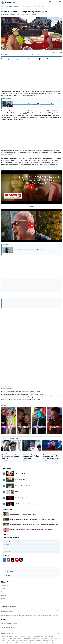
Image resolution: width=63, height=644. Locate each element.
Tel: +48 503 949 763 (9, 571)
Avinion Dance (45, 582)
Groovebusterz (25, 587)
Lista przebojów (7, 412)
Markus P (29, 580)
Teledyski (4, 536)
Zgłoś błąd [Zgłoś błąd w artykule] (59, 53)
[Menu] (60, 2)
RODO (60, 591)
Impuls (49, 587)
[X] (21, 504)
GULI (17, 584)
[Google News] (12, 279)
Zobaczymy (7, 495)
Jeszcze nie (7, 488)
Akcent (16, 580)
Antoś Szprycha (13, 582)
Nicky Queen (5, 580)
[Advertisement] (31, 77)
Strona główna (5, 6)
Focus (4, 284)
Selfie (8, 584)
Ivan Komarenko (34, 587)
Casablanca (22, 580)
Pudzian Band (57, 582)
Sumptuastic (5, 582)
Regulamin (46, 591)
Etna (42, 580)
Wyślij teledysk (8, 515)
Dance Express (36, 580)
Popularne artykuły (8, 453)
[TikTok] (25, 279)
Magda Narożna (28, 582)
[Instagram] (18, 279)
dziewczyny (34, 150)
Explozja (54, 587)
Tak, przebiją (7, 485)
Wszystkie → (59, 577)
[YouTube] (22, 279)
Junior (25, 113)
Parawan (10, 284)
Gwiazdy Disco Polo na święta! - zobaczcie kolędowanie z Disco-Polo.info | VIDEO (21, 344)
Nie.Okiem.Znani (24, 584)
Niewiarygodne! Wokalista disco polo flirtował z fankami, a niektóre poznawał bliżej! (22, 338)
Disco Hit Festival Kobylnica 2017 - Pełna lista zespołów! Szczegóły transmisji (21, 335)
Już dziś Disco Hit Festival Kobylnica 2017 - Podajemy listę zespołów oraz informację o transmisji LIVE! (27, 341)
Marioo (35, 582)
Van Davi (20, 582)
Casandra (32, 584)
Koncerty (4, 539)
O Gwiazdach (17, 6)
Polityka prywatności (54, 591)
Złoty (43, 584)
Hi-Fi (39, 582)
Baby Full (18, 587)
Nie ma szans (7, 492)
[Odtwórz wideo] (31, 187)
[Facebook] (15, 279)
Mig (53, 584)
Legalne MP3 (5, 542)
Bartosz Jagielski (6, 587)
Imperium (52, 580)
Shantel (13, 584)
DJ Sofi (4, 584)
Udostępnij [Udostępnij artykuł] (52, 53)
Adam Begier (5, 15)
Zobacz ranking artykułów (7, 269)
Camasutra (38, 584)
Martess (48, 584)
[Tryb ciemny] (57, 2)
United (13, 587)
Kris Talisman (43, 587)
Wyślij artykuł (8, 512)
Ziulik (51, 582)
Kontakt (7, 519)
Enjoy (46, 580)
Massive (11, 580)
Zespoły (3, 546)
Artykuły (11, 6)
